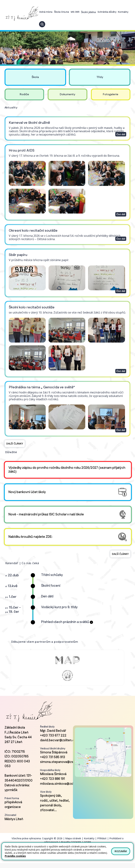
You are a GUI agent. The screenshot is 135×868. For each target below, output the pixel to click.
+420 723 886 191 (52, 784)
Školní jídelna (88, 12)
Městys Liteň (14, 824)
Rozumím (121, 851)
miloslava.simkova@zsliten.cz (62, 789)
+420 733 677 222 (53, 741)
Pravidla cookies (15, 856)
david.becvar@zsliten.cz (58, 745)
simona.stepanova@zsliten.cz (62, 767)
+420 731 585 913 (53, 762)
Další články (15, 444)
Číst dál (120, 134)
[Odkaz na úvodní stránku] (21, 14)
